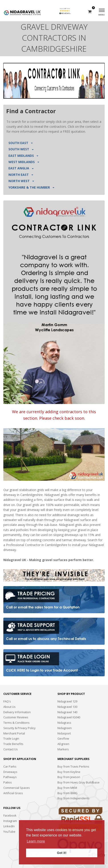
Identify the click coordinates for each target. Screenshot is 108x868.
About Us (9, 707)
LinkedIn (9, 826)
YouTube (9, 832)
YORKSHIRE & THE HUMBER (31, 187)
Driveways (10, 772)
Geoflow (63, 738)
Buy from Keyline (69, 772)
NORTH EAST (21, 175)
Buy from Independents (73, 798)
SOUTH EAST (21, 143)
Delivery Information (17, 712)
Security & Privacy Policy (19, 728)
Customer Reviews (16, 717)
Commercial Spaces (17, 788)
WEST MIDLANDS (24, 162)
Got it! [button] (62, 853)
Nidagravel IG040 (69, 717)
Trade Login (11, 738)
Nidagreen (65, 728)
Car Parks (10, 766)
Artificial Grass (13, 793)
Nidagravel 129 (67, 701)
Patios (8, 782)
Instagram (10, 821)
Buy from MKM (67, 788)
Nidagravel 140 (67, 712)
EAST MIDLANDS (23, 156)
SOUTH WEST (21, 149)
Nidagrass (64, 723)
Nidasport (64, 733)
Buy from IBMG (67, 793)
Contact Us (11, 749)
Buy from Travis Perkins (73, 766)
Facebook (10, 815)
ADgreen (63, 744)
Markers (63, 749)
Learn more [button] (36, 841)
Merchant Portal (14, 733)
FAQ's (7, 701)
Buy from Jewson (69, 777)
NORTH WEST (21, 181)
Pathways (10, 777)
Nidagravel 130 (67, 707)
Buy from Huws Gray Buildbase (78, 782)
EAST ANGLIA (21, 168)
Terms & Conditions (16, 723)
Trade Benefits (13, 744)
